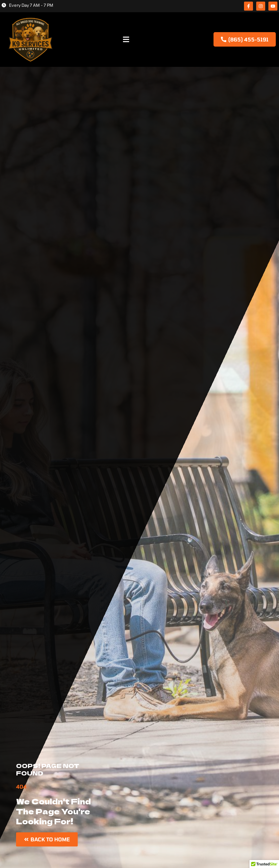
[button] (126, 39)
